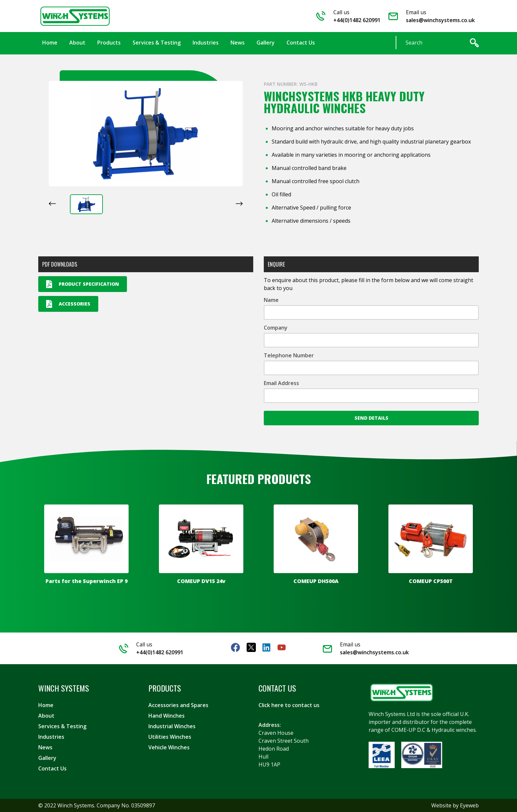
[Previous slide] (52, 204)
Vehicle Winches (169, 747)
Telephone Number (289, 355)
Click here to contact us (289, 705)
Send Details (371, 418)
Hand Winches (167, 716)
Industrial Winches (172, 726)
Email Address (281, 383)
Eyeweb (469, 805)
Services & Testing (62, 726)
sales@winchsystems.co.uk (440, 20)
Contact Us (52, 768)
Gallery (47, 758)
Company (276, 328)
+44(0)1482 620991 (357, 20)
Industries (51, 737)
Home (46, 705)
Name (271, 300)
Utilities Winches (170, 737)
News (45, 747)
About (46, 716)
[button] (86, 204)
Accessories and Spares (178, 705)
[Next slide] (239, 204)
